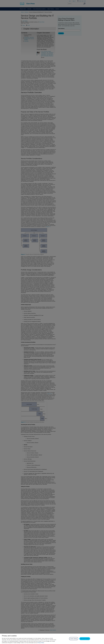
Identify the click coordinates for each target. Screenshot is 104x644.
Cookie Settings (74, 639)
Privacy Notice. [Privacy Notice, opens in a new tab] (41, 643)
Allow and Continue (85, 639)
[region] (52, 639)
